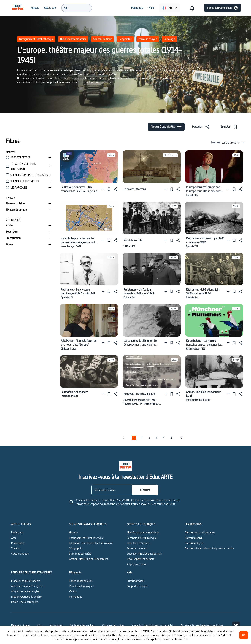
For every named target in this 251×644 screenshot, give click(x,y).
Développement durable (141, 559)
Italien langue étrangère (25, 602)
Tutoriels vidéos (136, 581)
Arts (13, 538)
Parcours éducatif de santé (200, 532)
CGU (40, 625)
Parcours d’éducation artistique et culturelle (209, 548)
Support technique (137, 586)
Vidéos (73, 591)
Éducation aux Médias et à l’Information (91, 543)
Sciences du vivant (137, 548)
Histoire (73, 532)
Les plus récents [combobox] (233, 142)
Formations (76, 597)
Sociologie (169, 39)
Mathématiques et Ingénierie (143, 532)
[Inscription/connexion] (223, 8)
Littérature (17, 532)
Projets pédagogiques (81, 586)
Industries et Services (139, 543)
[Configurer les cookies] (82, 625)
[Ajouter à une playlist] (166, 127)
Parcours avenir (194, 538)
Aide (130, 573)
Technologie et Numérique (142, 538)
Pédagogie (75, 573)
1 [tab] (134, 438)
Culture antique (20, 554)
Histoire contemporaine (73, 39)
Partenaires (56, 625)
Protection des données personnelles (153, 625)
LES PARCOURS (193, 524)
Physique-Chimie (137, 564)
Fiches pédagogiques (81, 581)
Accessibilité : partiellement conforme (202, 625)
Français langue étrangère (26, 581)
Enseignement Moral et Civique (36, 39)
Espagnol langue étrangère (26, 597)
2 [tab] (141, 438)
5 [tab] (164, 438)
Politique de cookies (113, 625)
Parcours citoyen (148, 39)
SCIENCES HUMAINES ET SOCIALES (88, 524)
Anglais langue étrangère (25, 591)
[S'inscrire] (145, 490)
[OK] (244, 635)
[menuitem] (18, 8)
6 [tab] (171, 438)
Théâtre (16, 548)
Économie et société (80, 554)
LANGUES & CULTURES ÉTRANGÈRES (31, 573)
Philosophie (18, 543)
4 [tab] (156, 438)
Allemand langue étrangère (27, 586)
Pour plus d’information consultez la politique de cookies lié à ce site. (149, 639)
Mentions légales (21, 625)
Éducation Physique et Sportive (144, 554)
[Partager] (201, 127)
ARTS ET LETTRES (21, 524)
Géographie (125, 39)
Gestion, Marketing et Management (89, 559)
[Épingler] (230, 127)
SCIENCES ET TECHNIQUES (141, 524)
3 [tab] (149, 438)
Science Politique (103, 39)
